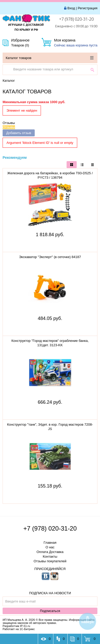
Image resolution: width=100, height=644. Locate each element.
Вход (71, 8)
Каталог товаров (50, 58)
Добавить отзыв (19, 133)
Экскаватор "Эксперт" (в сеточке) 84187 (50, 257)
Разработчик (16, 626)
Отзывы (9, 123)
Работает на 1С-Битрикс (19, 629)
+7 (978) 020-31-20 (76, 19)
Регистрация (88, 8)
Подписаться (50, 611)
